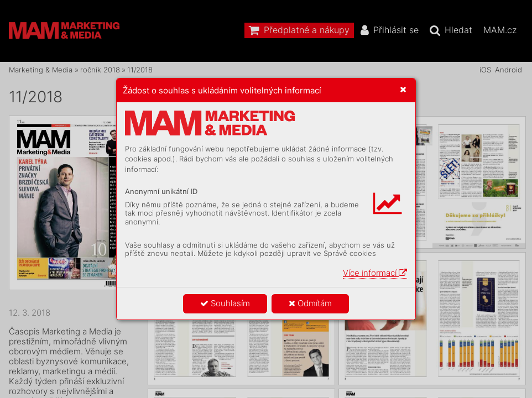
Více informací (375, 273)
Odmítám (310, 303)
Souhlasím (225, 303)
